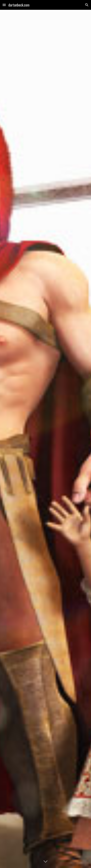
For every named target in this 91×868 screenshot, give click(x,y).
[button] (4, 5)
